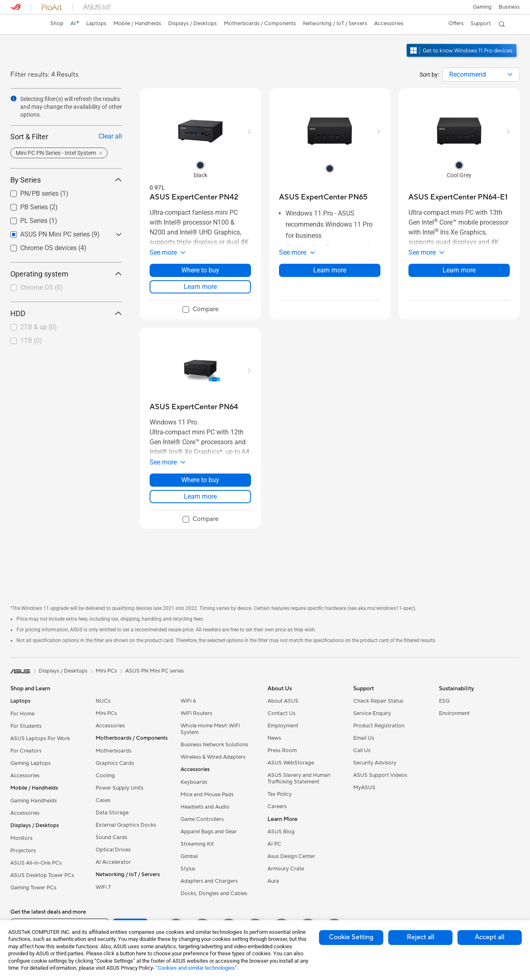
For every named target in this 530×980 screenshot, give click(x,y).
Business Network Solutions (214, 745)
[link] (24, 24)
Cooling (105, 776)
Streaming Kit (197, 844)
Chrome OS (42, 287)
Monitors (21, 838)
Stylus (188, 869)
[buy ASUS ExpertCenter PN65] (323, 197)
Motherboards (114, 751)
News (274, 738)
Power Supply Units (120, 788)
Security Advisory (375, 763)
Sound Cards (111, 837)
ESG (444, 701)
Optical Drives (113, 850)
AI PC (274, 844)
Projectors (23, 851)
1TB (31, 341)
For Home (22, 714)
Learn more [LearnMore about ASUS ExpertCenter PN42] (200, 287)
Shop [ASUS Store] (58, 23)
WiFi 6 (188, 701)
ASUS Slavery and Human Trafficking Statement (299, 778)
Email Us (364, 738)
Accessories (25, 776)
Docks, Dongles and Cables (214, 893)
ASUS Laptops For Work (40, 739)
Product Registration (379, 726)
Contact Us (281, 713)
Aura (273, 881)
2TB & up (39, 327)
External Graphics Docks (126, 825)
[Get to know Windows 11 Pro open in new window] (463, 58)
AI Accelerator (113, 862)
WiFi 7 (103, 887)
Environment (454, 713)
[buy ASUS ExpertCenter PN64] (194, 407)
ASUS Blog (281, 832)
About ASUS (283, 701)
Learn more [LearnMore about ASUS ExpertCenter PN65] (330, 270)
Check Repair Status (378, 701)
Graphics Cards (115, 763)
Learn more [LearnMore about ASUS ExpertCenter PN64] (200, 496)
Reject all (421, 937)
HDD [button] (66, 313)
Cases (103, 800)
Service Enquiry (372, 713)
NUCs (103, 701)
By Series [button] (66, 180)
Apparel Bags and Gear (209, 832)
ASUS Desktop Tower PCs (42, 875)
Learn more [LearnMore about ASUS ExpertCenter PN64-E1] (459, 270)
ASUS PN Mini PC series (155, 671)
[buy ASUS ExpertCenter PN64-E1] (458, 197)
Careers (277, 807)
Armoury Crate (286, 869)
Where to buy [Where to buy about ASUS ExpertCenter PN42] (200, 270)
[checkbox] (63, 288)
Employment (283, 726)
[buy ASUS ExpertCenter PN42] (194, 197)
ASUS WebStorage (291, 763)
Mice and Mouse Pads (207, 795)
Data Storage (112, 813)
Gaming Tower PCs (33, 888)
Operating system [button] (66, 274)
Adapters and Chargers (209, 881)
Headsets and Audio (205, 807)
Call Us (362, 750)
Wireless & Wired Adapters (213, 757)
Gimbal (189, 856)
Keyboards (194, 782)
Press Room (282, 750)
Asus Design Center (291, 856)
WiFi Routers (196, 713)
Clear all (110, 136)
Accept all (490, 937)
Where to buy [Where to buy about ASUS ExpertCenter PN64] (200, 480)
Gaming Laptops (30, 763)
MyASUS (364, 788)
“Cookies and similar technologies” (196, 968)
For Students (26, 726)
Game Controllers (202, 819)
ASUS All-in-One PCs (36, 863)
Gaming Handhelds (34, 801)
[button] (482, 7)
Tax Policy (280, 794)
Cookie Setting (351, 937)
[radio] (200, 165)
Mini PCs (106, 713)
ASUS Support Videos (380, 775)
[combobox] (481, 75)
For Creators (26, 751)
